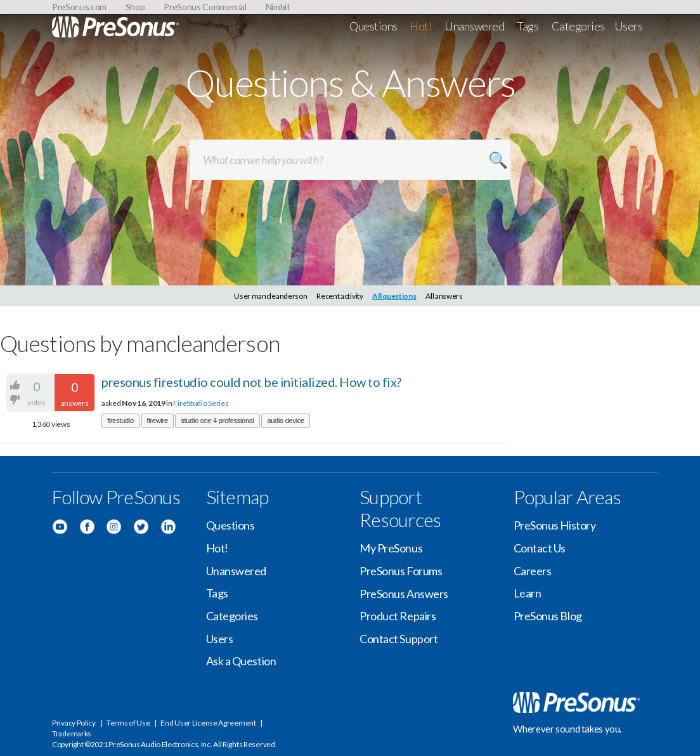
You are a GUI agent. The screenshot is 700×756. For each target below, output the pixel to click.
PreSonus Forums (401, 571)
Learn (528, 593)
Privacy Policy (74, 723)
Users (629, 26)
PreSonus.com (79, 7)
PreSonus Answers (404, 594)
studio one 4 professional (217, 420)
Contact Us (540, 548)
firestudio (120, 420)
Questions (373, 26)
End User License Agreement (208, 723)
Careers (533, 571)
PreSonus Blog (548, 616)
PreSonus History (555, 525)
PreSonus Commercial (205, 7)
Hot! (421, 26)
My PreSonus (391, 548)
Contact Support (399, 639)
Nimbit (278, 7)
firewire (158, 420)
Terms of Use (128, 723)
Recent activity (340, 296)
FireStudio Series (201, 403)
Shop (135, 7)
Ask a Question (241, 661)
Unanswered (475, 26)
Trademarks (72, 733)
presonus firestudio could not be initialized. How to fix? (251, 382)
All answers (444, 296)
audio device (285, 420)
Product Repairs (398, 616)
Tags (528, 26)
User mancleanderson (270, 296)
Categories (579, 26)
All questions (394, 296)
